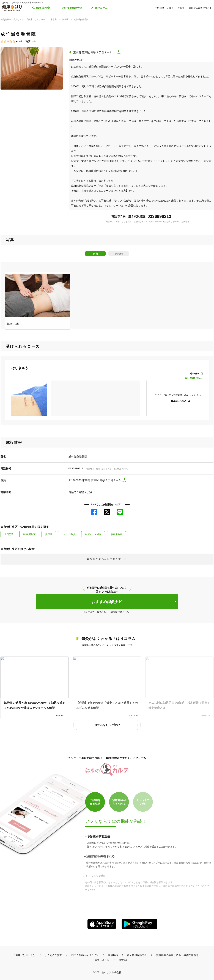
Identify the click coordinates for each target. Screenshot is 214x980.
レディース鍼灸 (93, 534)
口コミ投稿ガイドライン (85, 955)
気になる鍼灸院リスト (200, 8)
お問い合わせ (102, 960)
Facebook (94, 512)
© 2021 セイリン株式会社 (107, 972)
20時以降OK (29, 534)
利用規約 (113, 955)
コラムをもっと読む (107, 725)
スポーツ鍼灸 (69, 534)
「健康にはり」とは (24, 955)
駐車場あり (116, 534)
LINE (120, 512)
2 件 (34, 41)
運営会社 (124, 960)
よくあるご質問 (53, 955)
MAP (119, 54)
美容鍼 (49, 534)
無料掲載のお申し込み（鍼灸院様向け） (179, 955)
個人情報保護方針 (137, 955)
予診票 (181, 8)
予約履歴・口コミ (164, 8)
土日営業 (9, 534)
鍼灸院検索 (43, 8)
